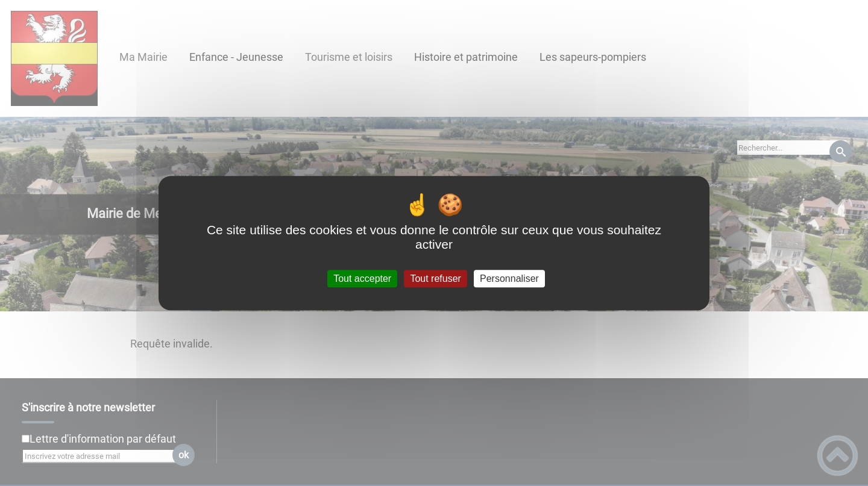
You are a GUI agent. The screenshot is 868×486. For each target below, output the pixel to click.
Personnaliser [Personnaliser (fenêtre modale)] (509, 279)
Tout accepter (362, 279)
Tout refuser (435, 279)
